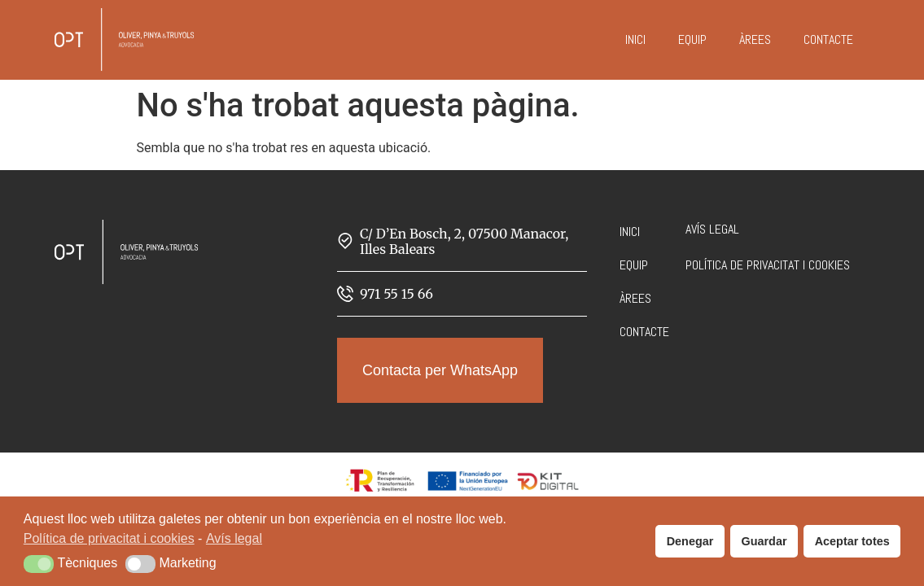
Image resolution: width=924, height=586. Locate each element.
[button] (39, 564)
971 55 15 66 (396, 294)
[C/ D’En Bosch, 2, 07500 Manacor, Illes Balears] (345, 241)
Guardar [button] (764, 541)
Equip (692, 39)
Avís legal (712, 229)
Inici (635, 39)
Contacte (828, 39)
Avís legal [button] (234, 538)
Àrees (755, 39)
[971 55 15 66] (345, 294)
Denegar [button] (690, 541)
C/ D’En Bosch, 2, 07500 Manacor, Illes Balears (464, 241)
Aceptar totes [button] (852, 541)
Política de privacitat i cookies (768, 265)
